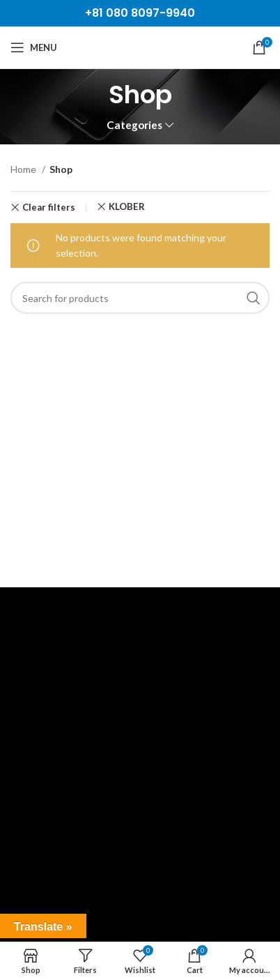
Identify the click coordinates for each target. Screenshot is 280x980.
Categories (134, 125)
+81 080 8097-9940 (140, 13)
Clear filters (49, 208)
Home (24, 169)
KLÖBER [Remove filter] (127, 207)
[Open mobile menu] (34, 47)
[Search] (140, 298)
